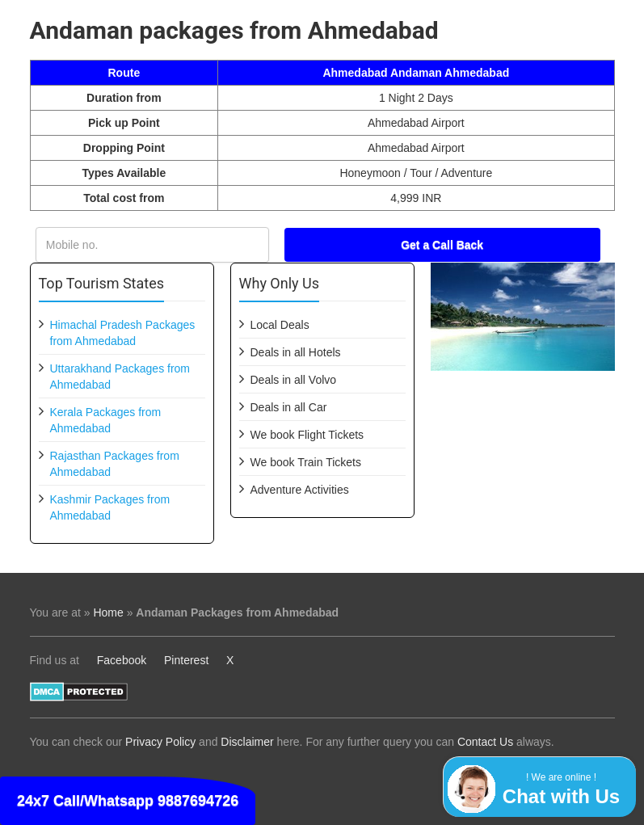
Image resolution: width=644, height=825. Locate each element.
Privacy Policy (160, 742)
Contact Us (485, 742)
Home (108, 612)
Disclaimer (247, 742)
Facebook (122, 660)
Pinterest (186, 660)
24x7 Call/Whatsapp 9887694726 (128, 801)
